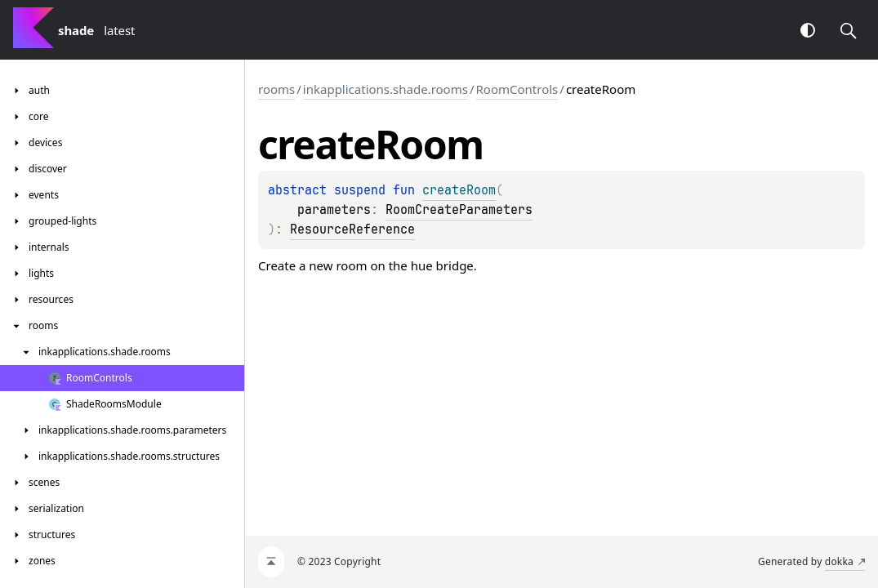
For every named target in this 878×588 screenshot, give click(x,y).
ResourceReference (352, 229)
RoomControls (517, 89)
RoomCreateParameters (459, 210)
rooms (276, 89)
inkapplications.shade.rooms (386, 89)
